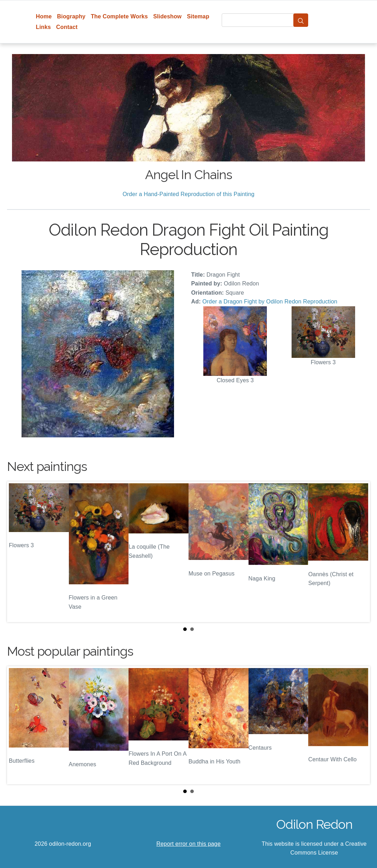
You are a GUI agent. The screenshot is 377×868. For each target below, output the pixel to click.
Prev (18, 552)
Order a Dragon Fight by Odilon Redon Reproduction (270, 302)
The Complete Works (119, 16)
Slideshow (167, 16)
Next (359, 552)
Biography (71, 16)
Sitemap (198, 16)
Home (44, 16)
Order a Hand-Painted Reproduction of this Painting (188, 194)
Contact (67, 27)
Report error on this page (188, 844)
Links (44, 27)
